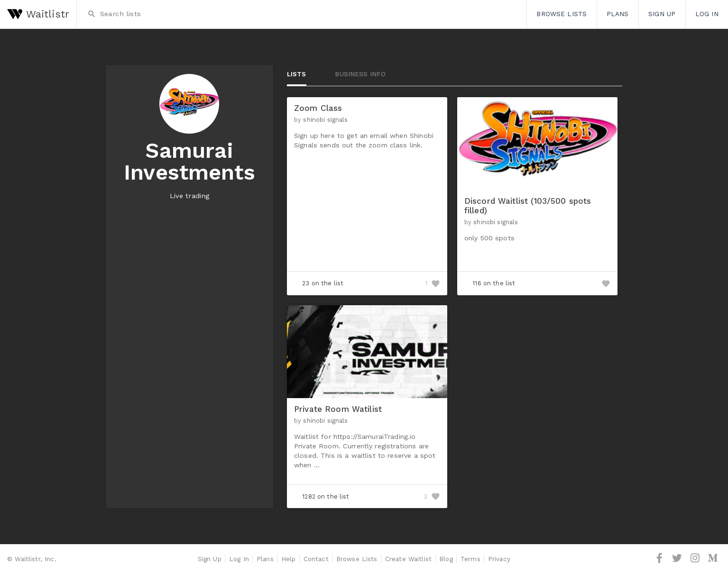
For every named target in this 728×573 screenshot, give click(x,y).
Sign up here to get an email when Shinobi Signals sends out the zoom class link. (364, 140)
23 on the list (323, 283)
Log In (707, 14)
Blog (446, 559)
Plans (618, 14)
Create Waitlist (408, 559)
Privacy (499, 559)
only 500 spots (489, 238)
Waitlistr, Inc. (35, 559)
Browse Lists (562, 14)
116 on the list (494, 283)
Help (289, 559)
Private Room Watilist (338, 409)
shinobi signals (325, 120)
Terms (470, 559)
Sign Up (662, 14)
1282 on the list (326, 496)
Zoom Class (318, 108)
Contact (316, 559)
